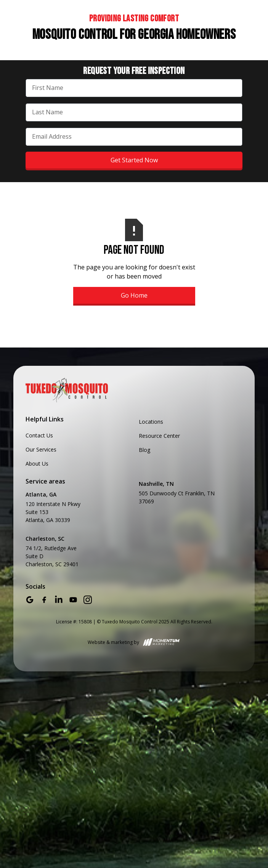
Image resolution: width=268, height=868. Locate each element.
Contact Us (39, 435)
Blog (144, 450)
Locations (151, 422)
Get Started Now (134, 160)
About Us (37, 464)
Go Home (134, 295)
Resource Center (159, 436)
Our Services (41, 449)
